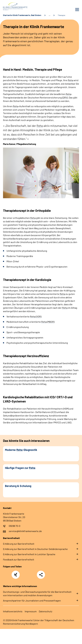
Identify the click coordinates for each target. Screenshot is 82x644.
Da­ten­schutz (46, 611)
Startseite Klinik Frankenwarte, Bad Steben (22, 15)
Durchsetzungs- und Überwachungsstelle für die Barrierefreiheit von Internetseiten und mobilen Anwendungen (37, 594)
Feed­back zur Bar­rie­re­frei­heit (19, 559)
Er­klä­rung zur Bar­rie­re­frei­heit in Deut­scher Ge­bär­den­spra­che (35, 549)
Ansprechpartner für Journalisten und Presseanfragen (32, 600)
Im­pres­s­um (31, 611)
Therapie (61, 15)
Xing (16, 573)
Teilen (41, 575)
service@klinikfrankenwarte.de (25, 531)
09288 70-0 (15, 526)
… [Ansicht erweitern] (50, 15)
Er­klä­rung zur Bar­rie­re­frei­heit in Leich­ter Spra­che (29, 554)
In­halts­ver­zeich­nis (13, 611)
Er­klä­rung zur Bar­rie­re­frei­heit (19, 544)
